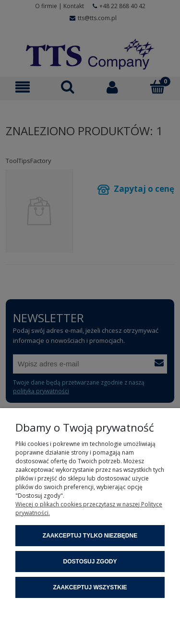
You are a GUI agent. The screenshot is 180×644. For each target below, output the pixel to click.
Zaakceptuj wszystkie (90, 587)
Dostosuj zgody (90, 562)
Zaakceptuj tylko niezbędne (90, 536)
